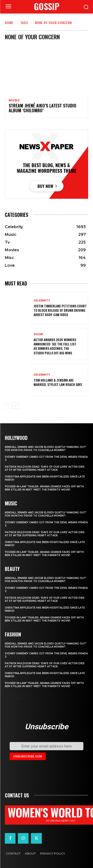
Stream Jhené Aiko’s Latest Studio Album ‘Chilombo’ (43, 108)
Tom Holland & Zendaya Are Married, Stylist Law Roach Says (58, 382)
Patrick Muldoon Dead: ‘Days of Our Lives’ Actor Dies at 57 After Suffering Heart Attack (45, 468)
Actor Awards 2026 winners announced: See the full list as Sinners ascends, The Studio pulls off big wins (55, 346)
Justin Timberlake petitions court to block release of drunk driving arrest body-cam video (60, 310)
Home (9, 23)
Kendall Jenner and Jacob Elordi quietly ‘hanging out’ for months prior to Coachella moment (46, 449)
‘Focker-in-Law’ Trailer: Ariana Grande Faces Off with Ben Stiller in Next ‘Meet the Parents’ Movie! (44, 488)
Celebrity (42, 301)
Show (38, 334)
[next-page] (16, 406)
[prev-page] (8, 406)
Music (14, 100)
